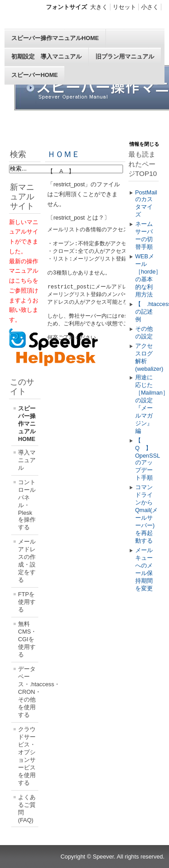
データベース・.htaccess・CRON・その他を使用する (28, 692)
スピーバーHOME (34, 75)
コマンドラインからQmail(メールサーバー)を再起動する (147, 514)
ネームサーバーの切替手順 (144, 235)
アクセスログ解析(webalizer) (147, 357)
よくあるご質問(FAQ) (27, 809)
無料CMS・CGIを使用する (27, 639)
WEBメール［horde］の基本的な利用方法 (147, 275)
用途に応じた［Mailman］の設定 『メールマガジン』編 (147, 404)
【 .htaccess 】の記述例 (147, 312)
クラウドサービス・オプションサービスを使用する (27, 756)
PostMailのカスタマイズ (146, 203)
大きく (99, 7)
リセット (124, 7)
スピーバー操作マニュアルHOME (55, 38)
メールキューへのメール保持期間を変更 (144, 569)
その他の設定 (144, 333)
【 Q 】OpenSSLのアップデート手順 (147, 459)
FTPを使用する (27, 602)
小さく (150, 7)
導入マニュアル (27, 460)
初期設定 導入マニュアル (46, 56)
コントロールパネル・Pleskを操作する (27, 505)
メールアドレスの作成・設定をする (27, 561)
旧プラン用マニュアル (125, 56)
